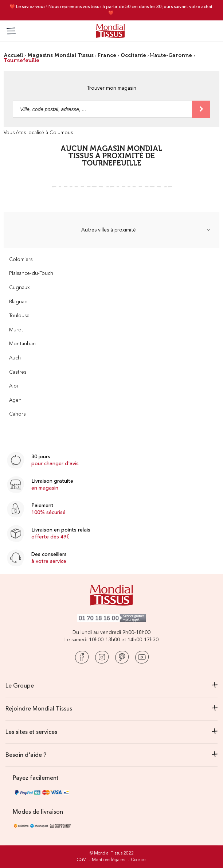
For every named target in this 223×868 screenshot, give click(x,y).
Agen (15, 400)
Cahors (17, 414)
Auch (15, 358)
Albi (13, 386)
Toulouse (19, 316)
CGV (81, 860)
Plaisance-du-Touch (31, 274)
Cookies (139, 860)
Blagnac (18, 302)
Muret (16, 330)
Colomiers (21, 260)
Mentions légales (108, 860)
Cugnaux (19, 288)
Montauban (22, 344)
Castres (18, 372)
